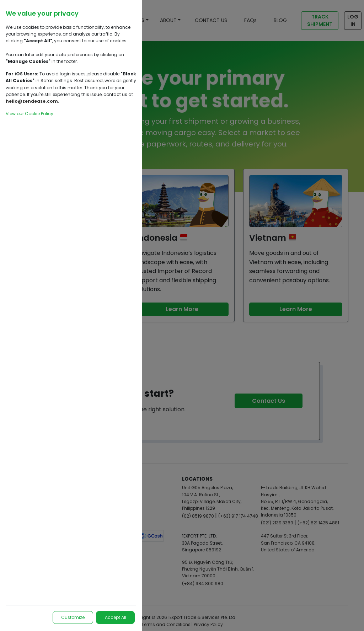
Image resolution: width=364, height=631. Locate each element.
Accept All (115, 617)
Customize (72, 617)
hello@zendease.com (32, 101)
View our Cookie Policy (30, 114)
